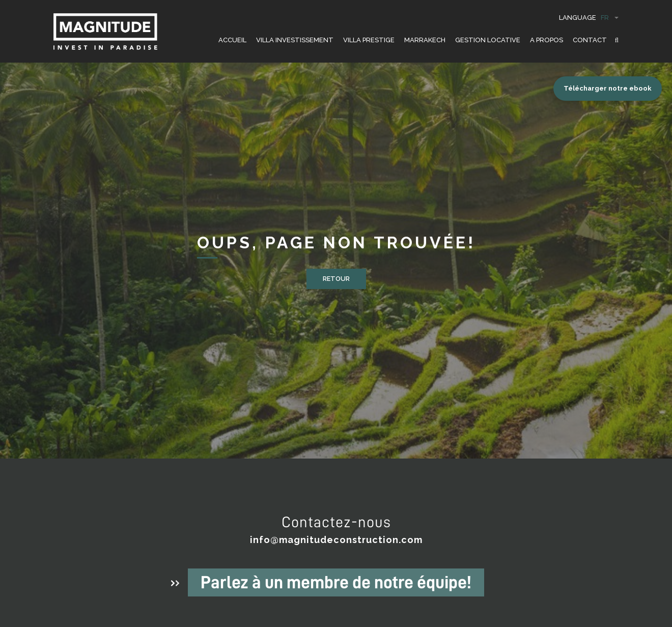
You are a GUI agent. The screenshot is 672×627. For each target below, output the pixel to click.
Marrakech (425, 40)
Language (589, 18)
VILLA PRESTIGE (369, 40)
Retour (336, 279)
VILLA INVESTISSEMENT (295, 40)
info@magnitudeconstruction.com (336, 540)
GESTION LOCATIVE (488, 40)
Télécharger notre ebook (608, 88)
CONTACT (590, 40)
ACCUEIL (232, 40)
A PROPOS (547, 40)
